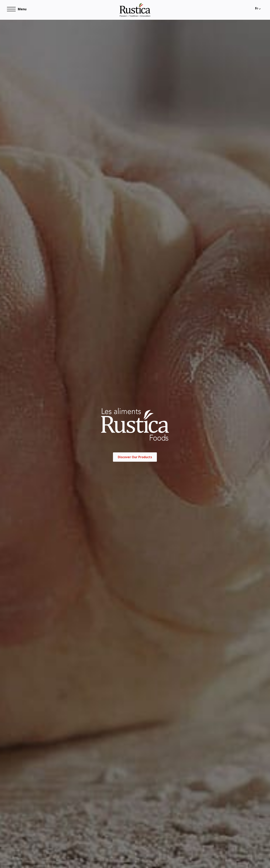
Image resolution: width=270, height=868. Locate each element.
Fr (257, 8)
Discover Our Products (135, 463)
